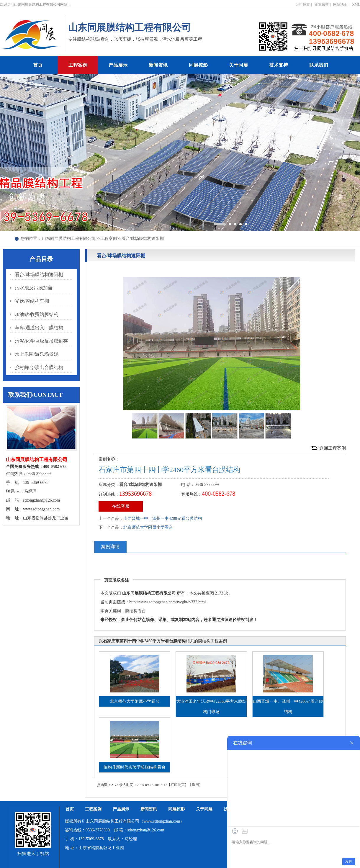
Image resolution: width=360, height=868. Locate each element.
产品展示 (118, 65)
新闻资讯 (158, 65)
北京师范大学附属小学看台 (148, 527)
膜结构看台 (135, 611)
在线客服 (121, 506)
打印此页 (178, 785)
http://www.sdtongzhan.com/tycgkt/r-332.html (168, 602)
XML (356, 4)
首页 (38, 65)
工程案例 (78, 65)
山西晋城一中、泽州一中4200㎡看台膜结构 (163, 519)
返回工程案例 (333, 448)
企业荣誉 (322, 4)
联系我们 (319, 65)
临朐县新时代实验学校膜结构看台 (135, 767)
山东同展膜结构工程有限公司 (69, 239)
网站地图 (340, 4)
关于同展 (238, 65)
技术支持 (279, 65)
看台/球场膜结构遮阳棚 (143, 239)
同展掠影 (198, 65)
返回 (195, 785)
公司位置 (303, 4)
